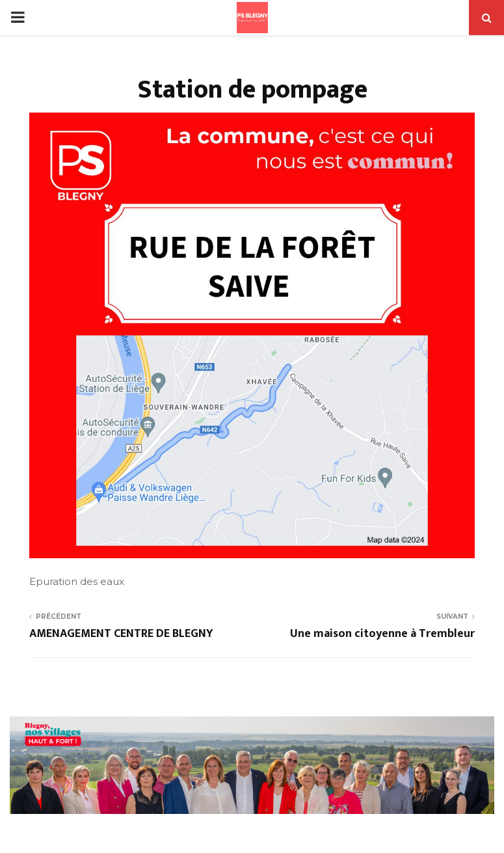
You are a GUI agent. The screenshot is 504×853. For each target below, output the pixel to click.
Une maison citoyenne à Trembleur (382, 634)
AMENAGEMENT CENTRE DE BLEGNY (121, 634)
